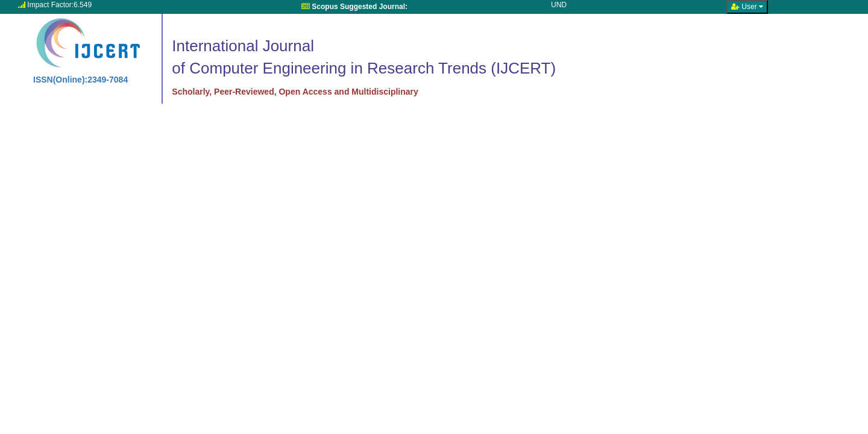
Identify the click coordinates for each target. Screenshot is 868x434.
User (747, 7)
